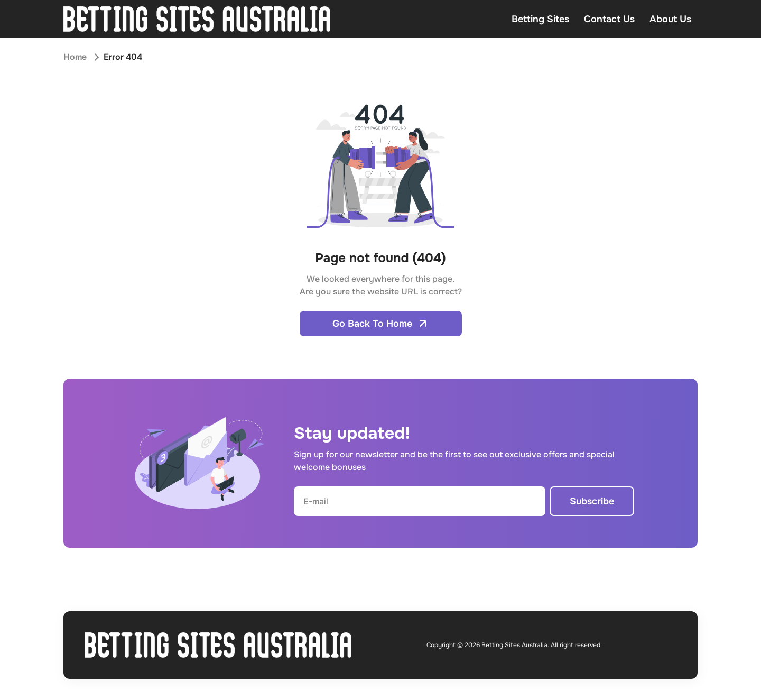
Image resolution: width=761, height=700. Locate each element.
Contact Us (609, 19)
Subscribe (592, 501)
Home (75, 57)
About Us (670, 19)
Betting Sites (540, 19)
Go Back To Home (381, 324)
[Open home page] (197, 19)
